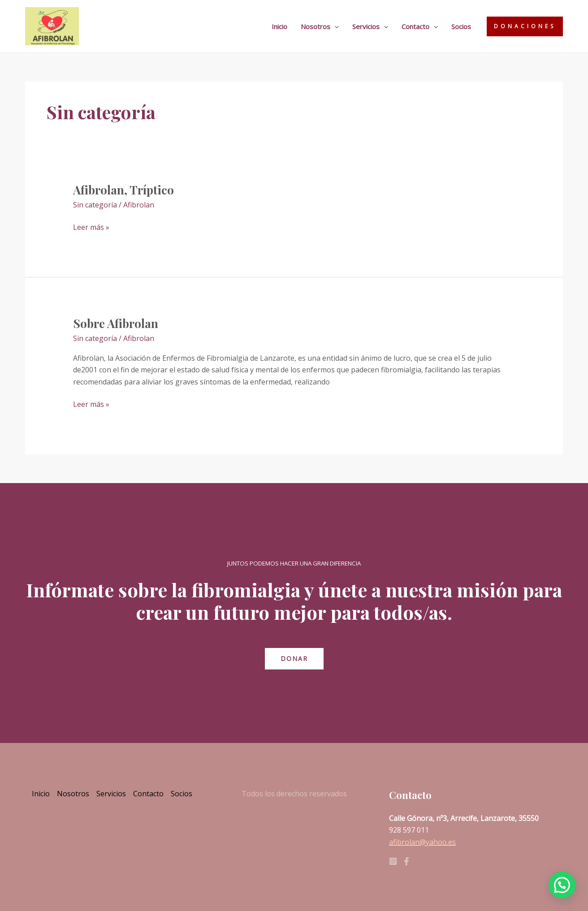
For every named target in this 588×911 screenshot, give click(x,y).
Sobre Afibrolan (116, 323)
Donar (294, 658)
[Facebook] (406, 861)
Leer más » (91, 227)
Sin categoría (95, 205)
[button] (562, 885)
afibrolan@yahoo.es (422, 842)
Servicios (370, 26)
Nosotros (320, 26)
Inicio (279, 26)
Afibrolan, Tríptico (123, 190)
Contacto (420, 26)
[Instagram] (393, 861)
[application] (335, 26)
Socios (461, 26)
